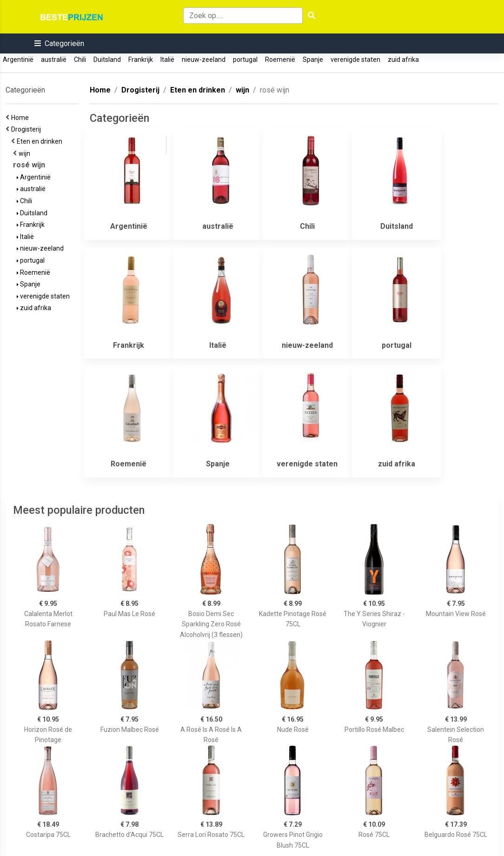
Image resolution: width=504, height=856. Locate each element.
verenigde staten (355, 60)
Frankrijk (141, 60)
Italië (167, 60)
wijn (26, 153)
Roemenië (280, 60)
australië (54, 60)
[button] (59, 43)
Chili (80, 60)
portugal (245, 60)
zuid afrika (403, 60)
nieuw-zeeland (204, 60)
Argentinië (18, 60)
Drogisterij (27, 129)
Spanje (313, 60)
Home (21, 118)
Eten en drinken (41, 141)
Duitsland (107, 60)
